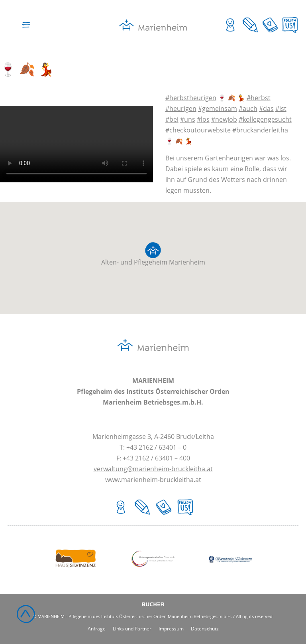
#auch (248, 109)
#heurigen (181, 109)
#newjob (224, 119)
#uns (188, 119)
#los (203, 119)
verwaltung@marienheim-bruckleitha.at (153, 469)
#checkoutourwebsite (198, 130)
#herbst (259, 98)
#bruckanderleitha (260, 130)
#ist (281, 109)
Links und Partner (132, 629)
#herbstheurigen (191, 98)
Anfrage (97, 629)
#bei (172, 119)
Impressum (171, 629)
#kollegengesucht (265, 119)
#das (266, 109)
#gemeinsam (218, 109)
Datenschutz (205, 629)
